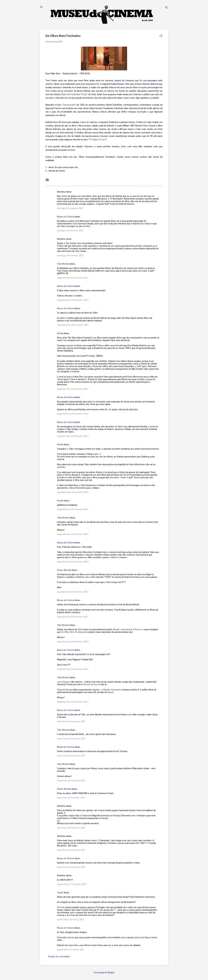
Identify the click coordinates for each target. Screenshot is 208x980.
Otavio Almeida (64, 570)
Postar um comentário (59, 957)
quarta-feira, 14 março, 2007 (71, 920)
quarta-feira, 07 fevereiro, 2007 (72, 884)
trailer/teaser (118, 84)
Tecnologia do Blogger (104, 972)
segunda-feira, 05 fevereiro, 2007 (73, 278)
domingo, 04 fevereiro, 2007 (70, 208)
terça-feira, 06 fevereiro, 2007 (71, 722)
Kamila (60, 333)
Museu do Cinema (66, 217)
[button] (161, 36)
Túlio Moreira (63, 264)
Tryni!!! (60, 893)
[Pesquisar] (167, 8)
